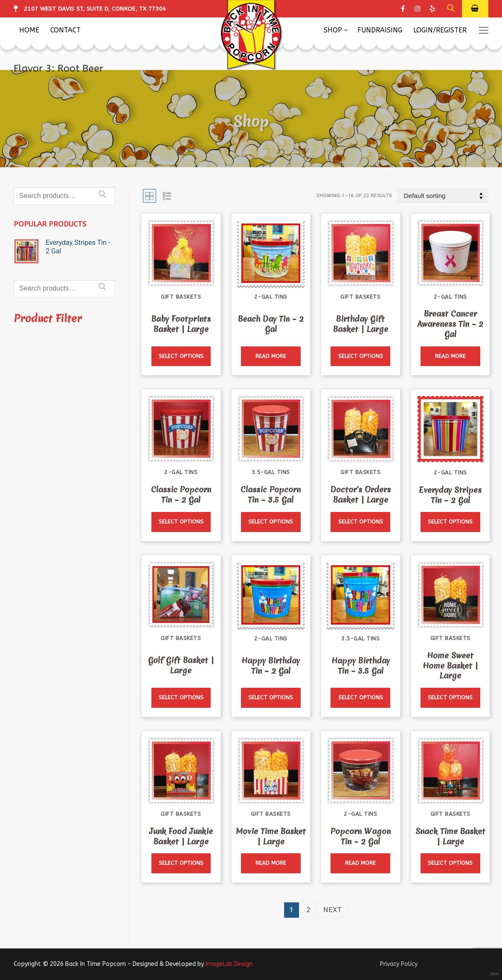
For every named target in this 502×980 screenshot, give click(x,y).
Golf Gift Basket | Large (181, 665)
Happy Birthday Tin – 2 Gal (271, 666)
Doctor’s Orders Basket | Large (361, 495)
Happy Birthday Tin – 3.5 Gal (361, 666)
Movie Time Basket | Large (271, 836)
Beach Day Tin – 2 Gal (271, 324)
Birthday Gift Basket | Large (361, 324)
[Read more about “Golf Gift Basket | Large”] (181, 698)
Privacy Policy (399, 964)
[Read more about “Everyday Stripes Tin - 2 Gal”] (450, 522)
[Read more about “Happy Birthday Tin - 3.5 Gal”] (360, 698)
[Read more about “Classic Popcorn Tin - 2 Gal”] (181, 522)
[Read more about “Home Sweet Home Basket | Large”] (450, 698)
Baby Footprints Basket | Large (181, 324)
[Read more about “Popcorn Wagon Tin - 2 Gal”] (360, 863)
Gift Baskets (181, 297)
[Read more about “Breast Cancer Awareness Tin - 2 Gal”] (450, 356)
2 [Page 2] (308, 910)
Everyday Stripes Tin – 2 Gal (450, 495)
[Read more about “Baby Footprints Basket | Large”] (181, 356)
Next (332, 910)
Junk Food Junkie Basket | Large (181, 836)
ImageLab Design (229, 964)
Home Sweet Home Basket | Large (450, 666)
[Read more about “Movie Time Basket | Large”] (271, 863)
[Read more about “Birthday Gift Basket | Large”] (360, 356)
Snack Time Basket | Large (450, 836)
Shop (251, 121)
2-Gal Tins (271, 297)
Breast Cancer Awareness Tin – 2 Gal (450, 324)
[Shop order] (443, 196)
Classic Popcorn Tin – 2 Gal (181, 495)
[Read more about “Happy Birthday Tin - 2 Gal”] (271, 698)
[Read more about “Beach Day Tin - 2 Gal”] (271, 356)
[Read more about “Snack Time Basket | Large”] (450, 863)
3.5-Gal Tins (271, 472)
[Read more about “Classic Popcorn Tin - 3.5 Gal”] (271, 522)
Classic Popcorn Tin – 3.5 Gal (271, 495)
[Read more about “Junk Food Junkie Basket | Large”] (181, 863)
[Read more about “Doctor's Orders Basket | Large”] (360, 522)
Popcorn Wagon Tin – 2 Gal (361, 836)
